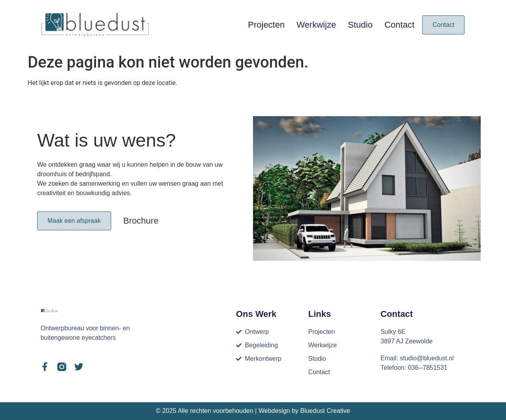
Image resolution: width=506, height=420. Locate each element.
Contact (399, 25)
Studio (360, 25)
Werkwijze (316, 25)
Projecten (266, 25)
